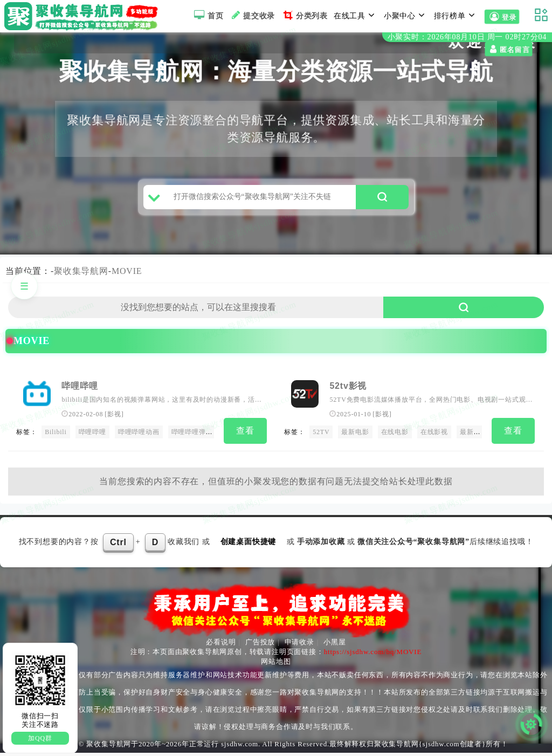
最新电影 (355, 437)
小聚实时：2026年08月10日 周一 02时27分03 (467, 37)
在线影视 (434, 437)
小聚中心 (406, 15)
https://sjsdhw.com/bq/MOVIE (373, 655)
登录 (502, 17)
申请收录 (299, 645)
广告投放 (260, 645)
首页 (207, 15)
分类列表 (304, 15)
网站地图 (276, 665)
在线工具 (356, 15)
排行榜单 (456, 15)
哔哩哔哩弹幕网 (196, 437)
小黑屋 (334, 645)
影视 (382, 419)
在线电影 (395, 437)
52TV (321, 437)
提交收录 (252, 15)
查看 (245, 435)
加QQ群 (40, 738)
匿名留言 (28, 50)
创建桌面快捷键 (249, 544)
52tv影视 (348, 390)
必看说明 (221, 645)
